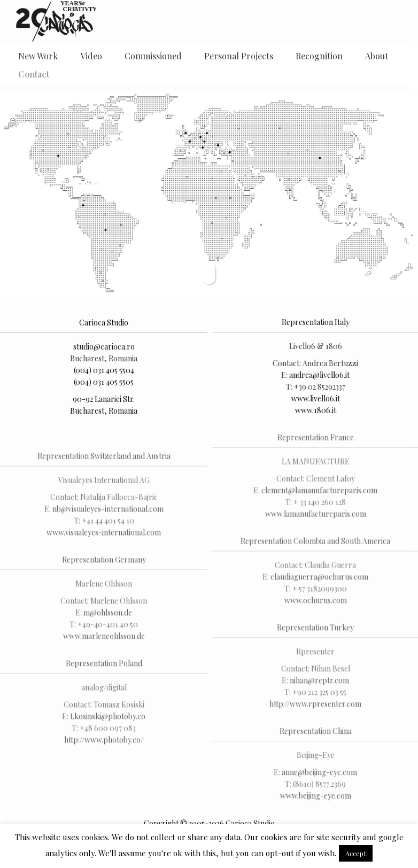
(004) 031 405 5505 (104, 384)
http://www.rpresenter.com (314, 706)
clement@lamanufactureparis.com (318, 492)
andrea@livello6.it (318, 375)
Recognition (319, 56)
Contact (34, 74)
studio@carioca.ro (104, 349)
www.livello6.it (314, 399)
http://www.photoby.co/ (104, 756)
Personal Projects (239, 56)
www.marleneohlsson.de (104, 652)
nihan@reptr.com (318, 682)
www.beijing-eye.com (314, 799)
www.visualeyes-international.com (104, 549)
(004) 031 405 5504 (104, 372)
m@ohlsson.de (108, 629)
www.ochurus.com (314, 602)
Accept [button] (356, 853)
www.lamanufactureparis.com (314, 516)
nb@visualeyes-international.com (108, 525)
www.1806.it (314, 411)
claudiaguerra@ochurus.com (318, 579)
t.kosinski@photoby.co (108, 733)
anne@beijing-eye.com (318, 775)
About (377, 56)
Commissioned (153, 56)
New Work (38, 56)
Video (91, 56)
